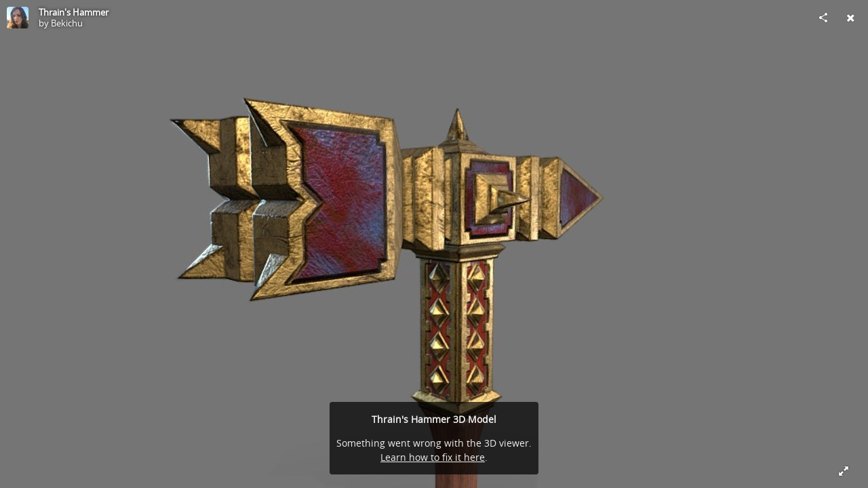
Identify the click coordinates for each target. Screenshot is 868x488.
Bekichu (67, 23)
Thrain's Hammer (74, 12)
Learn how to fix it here (433, 457)
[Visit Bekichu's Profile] (18, 18)
